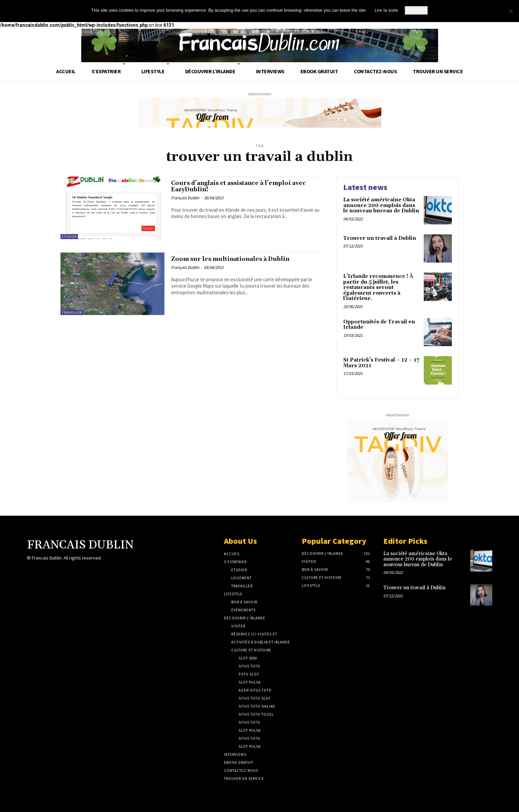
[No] (511, 11)
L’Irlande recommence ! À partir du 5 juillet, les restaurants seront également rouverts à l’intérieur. (378, 287)
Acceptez (416, 10)
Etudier (69, 237)
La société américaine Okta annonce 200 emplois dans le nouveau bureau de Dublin (381, 205)
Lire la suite (386, 10)
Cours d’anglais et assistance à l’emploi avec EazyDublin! (243, 188)
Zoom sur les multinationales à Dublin (241, 260)
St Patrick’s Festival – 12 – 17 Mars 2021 (381, 363)
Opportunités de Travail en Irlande (379, 325)
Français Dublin (185, 200)
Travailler (72, 313)
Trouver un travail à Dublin (380, 238)
